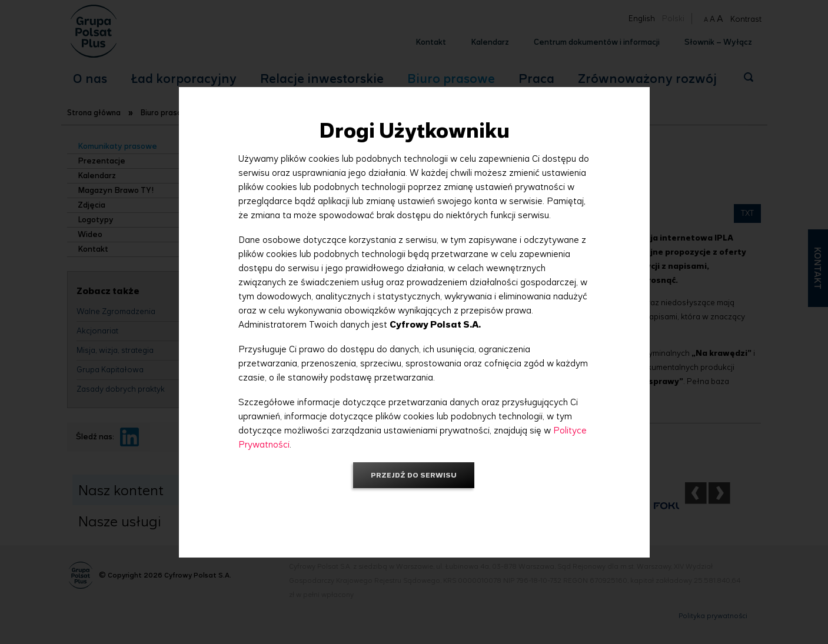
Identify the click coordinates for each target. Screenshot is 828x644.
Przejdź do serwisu (414, 475)
